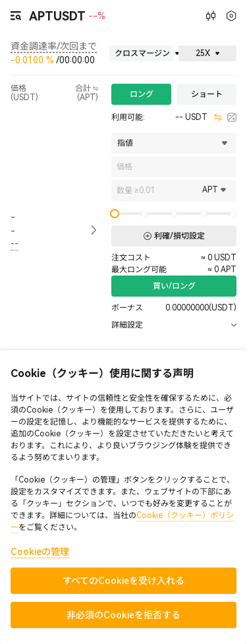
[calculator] (232, 117)
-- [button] (13, 224)
